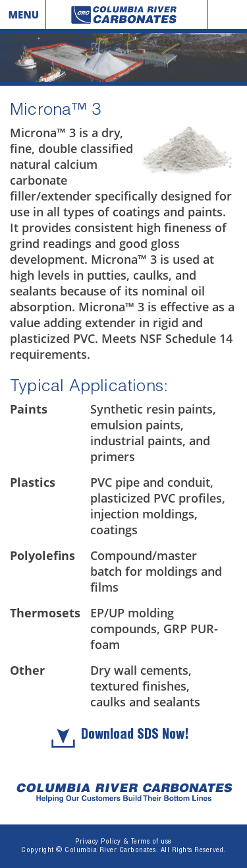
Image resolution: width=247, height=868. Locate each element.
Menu (23, 15)
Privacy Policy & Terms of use (123, 842)
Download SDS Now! (135, 736)
